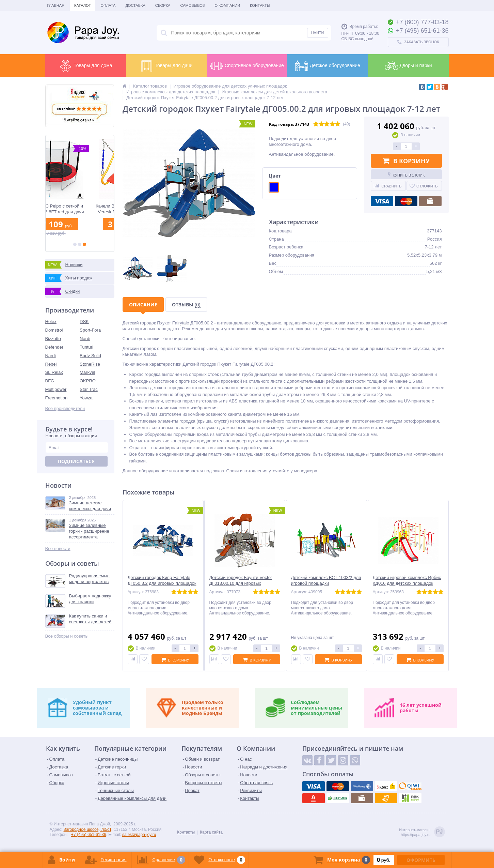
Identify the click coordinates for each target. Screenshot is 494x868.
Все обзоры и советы (67, 636)
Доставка (135, 5)
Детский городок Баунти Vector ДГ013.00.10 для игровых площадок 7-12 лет (241, 583)
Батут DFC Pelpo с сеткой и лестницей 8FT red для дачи (80, 209)
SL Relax (54, 372)
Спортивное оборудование (247, 66)
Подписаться (76, 461)
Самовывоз (192, 5)
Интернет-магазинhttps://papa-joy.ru (422, 832)
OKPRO (88, 381)
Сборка (163, 5)
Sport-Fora (90, 330)
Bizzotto (53, 339)
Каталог (83, 5)
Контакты (260, 5)
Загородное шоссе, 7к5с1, (88, 829)
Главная (56, 5)
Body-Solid (90, 356)
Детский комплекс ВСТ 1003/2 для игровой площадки (326, 580)
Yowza (86, 398)
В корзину (406, 161)
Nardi (85, 339)
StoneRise (90, 364)
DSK (84, 322)
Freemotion (57, 398)
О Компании (227, 5)
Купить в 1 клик (406, 174)
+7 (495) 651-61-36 (89, 835)
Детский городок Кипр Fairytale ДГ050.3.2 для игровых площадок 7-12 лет (162, 583)
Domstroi (54, 330)
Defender (54, 347)
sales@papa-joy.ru (139, 835)
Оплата (108, 5)
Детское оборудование (328, 66)
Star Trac (89, 389)
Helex (51, 322)
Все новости (58, 549)
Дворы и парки (408, 66)
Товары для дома (85, 66)
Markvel (87, 372)
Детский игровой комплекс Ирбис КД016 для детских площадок (407, 580)
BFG (50, 381)
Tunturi (86, 347)
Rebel (51, 364)
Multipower (56, 389)
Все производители (65, 408)
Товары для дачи (166, 66)
